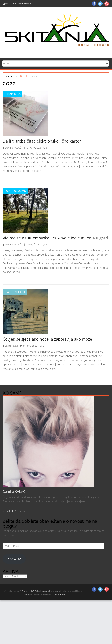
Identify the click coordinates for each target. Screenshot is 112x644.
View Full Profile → (14, 511)
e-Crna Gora (13, 94)
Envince (25, 595)
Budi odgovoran (15, 191)
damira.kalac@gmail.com (18, 4)
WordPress (60, 595)
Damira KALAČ (14, 492)
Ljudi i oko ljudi (15, 292)
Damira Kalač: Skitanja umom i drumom (40, 591)
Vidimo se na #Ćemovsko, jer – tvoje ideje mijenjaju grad (55, 238)
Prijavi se (14, 559)
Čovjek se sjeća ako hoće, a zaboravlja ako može (47, 339)
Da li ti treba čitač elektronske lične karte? (42, 141)
